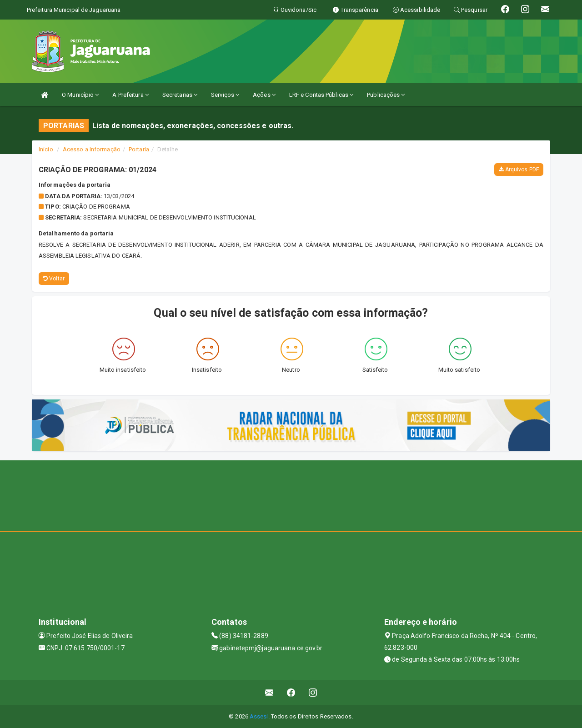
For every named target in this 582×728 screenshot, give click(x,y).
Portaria (139, 149)
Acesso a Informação (92, 149)
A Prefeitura (130, 95)
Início (46, 149)
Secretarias (180, 95)
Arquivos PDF (519, 170)
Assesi (259, 716)
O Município (80, 95)
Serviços (225, 95)
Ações (264, 95)
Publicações (386, 95)
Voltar (54, 279)
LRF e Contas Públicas (321, 95)
